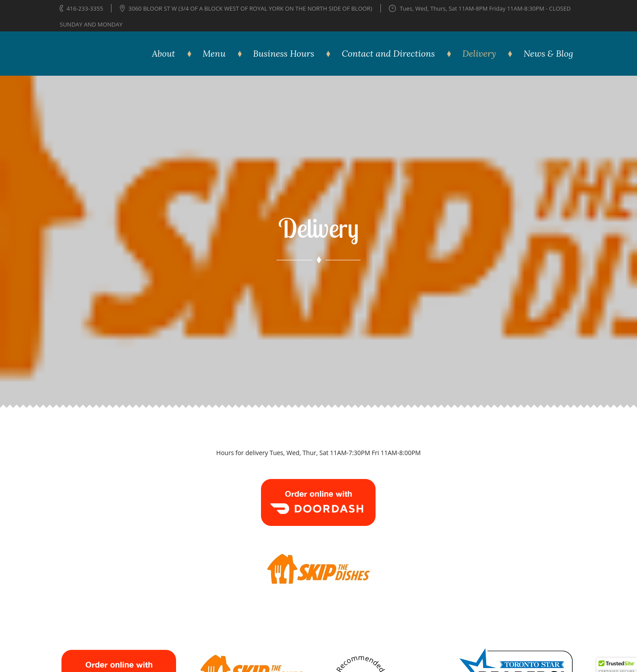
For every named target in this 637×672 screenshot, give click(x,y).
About (164, 53)
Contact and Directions (388, 53)
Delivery (479, 53)
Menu (214, 53)
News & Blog (548, 53)
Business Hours (284, 53)
